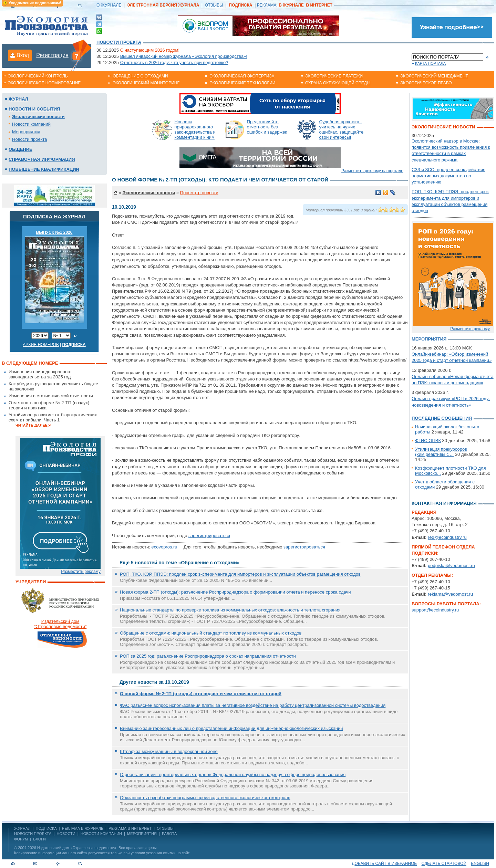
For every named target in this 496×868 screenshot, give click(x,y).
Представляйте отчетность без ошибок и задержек (267, 127)
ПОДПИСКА (46, 828)
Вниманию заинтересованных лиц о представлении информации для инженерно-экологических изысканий (231, 728)
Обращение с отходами (140, 76)
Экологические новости (38, 117)
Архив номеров (41, 345)
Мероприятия (26, 132)
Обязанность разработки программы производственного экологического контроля (205, 798)
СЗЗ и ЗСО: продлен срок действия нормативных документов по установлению (448, 176)
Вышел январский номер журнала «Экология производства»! (184, 56)
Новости (66, 834)
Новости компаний (31, 124)
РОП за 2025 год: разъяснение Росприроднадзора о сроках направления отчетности (208, 656)
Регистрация (52, 55)
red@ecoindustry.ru (447, 537)
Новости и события (34, 109)
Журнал (18, 99)
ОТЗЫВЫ (214, 5)
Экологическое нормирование (44, 83)
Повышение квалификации (44, 169)
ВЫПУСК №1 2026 (54, 232)
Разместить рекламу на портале (372, 171)
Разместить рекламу (81, 572)
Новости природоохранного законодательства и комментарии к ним (195, 129)
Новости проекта (119, 42)
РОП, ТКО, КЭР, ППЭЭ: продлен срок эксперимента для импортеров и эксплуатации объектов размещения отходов (240, 574)
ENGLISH (480, 864)
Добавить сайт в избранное (384, 864)
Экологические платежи (334, 76)
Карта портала (430, 63)
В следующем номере (30, 363)
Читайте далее (32, 425)
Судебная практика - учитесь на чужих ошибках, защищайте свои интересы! (342, 129)
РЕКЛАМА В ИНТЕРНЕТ (130, 828)
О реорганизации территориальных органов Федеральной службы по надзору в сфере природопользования (233, 775)
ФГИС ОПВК (428, 441)
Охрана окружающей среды (338, 83)
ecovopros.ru (164, 547)
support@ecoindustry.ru (435, 610)
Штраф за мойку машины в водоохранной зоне (169, 751)
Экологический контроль (38, 76)
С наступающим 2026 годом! (150, 50)
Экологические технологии (242, 83)
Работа (169, 834)
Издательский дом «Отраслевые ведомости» (77, 848)
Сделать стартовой (444, 864)
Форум (21, 839)
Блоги (39, 839)
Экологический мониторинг (146, 83)
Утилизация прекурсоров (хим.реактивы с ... (441, 452)
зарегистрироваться (209, 536)
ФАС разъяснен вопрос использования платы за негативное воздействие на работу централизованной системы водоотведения (253, 705)
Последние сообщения (442, 418)
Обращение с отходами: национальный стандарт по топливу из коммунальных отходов (211, 633)
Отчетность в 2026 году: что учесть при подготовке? (174, 62)
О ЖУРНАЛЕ (109, 5)
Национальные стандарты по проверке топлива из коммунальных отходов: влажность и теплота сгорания (230, 610)
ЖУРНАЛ (22, 828)
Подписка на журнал (54, 216)
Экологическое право (426, 83)
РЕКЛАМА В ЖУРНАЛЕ (83, 828)
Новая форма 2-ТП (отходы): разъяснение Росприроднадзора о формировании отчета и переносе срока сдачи (235, 592)
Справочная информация (42, 159)
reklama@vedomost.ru (450, 594)
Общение (20, 149)
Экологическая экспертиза (242, 76)
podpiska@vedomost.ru (451, 566)
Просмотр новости (199, 193)
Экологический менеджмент (434, 76)
